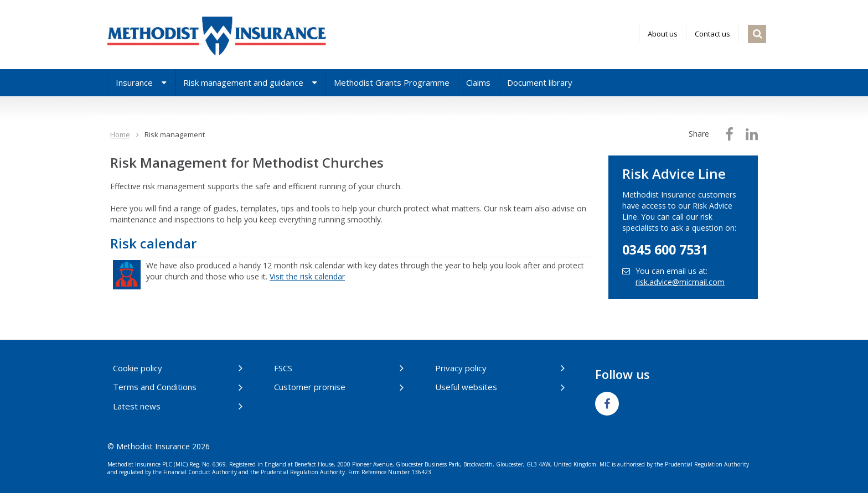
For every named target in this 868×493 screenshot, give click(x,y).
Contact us (712, 34)
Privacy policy (461, 368)
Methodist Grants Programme (392, 82)
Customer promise (310, 387)
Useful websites (466, 387)
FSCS (283, 368)
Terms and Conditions (155, 387)
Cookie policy (138, 368)
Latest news (137, 406)
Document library (540, 82)
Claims (478, 82)
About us (663, 34)
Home (120, 134)
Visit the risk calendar (307, 276)
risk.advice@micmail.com (680, 282)
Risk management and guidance (250, 82)
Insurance (141, 82)
